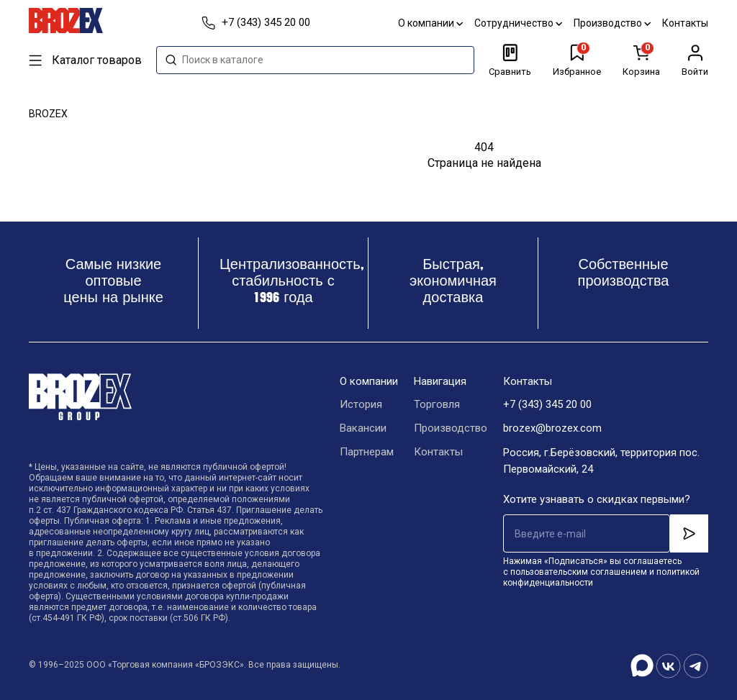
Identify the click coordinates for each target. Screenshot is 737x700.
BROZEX (48, 114)
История (361, 405)
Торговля (437, 405)
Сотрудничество (518, 23)
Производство (612, 23)
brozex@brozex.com (552, 429)
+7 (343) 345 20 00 (547, 405)
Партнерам (367, 453)
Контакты (685, 23)
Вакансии (363, 429)
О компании (430, 23)
